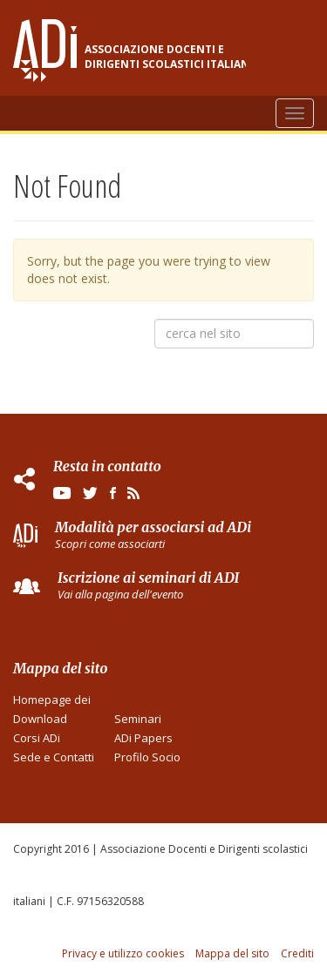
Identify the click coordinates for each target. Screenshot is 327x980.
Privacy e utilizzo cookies (123, 953)
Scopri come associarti (110, 544)
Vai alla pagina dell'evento (120, 594)
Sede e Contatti (54, 757)
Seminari (138, 719)
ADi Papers (143, 738)
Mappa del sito (232, 953)
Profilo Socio (147, 757)
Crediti (297, 953)
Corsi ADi (37, 738)
